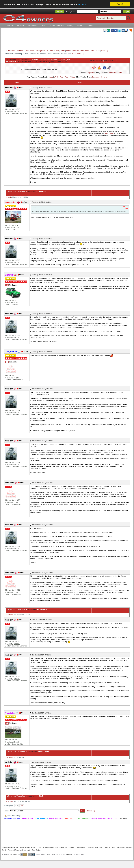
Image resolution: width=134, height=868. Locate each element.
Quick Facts (30, 51)
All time (72, 77)
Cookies (89, 25)
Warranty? (105, 51)
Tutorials (20, 51)
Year (67, 77)
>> (22, 806)
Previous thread (96, 61)
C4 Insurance (10, 51)
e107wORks (14, 854)
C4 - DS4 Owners (13, 60)
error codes (109, 133)
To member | (97, 77)
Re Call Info (54, 51)
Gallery (70, 25)
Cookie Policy (30, 847)
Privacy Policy (19, 847)
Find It (80, 25)
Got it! (120, 4)
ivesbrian (31, 192)
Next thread (109, 61)
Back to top (91, 811)
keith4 (9, 197)
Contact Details (41, 847)
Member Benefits (115, 73)
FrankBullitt (32, 752)
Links (43, 25)
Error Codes (95, 51)
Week (56, 77)
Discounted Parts (56, 25)
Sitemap (62, 847)
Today (51, 77)
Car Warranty (53, 847)
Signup (60, 11)
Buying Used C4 (42, 51)
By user (104, 77)
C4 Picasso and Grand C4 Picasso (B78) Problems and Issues (43, 62)
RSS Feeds (70, 847)
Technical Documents (23, 850)
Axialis (69, 854)
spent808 (10, 801)
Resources (33, 25)
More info (82, 4)
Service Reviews (73, 51)
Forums (10, 25)
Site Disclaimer (7, 847)
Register (90, 73)
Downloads (85, 51)
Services (21, 25)
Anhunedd (31, 609)
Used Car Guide (110, 847)
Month (62, 77)
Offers (62, 51)
